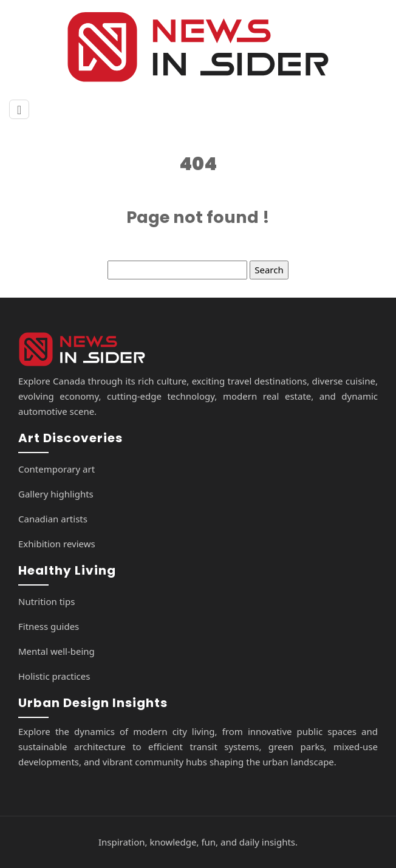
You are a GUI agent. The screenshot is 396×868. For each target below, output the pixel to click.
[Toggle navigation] (19, 110)
